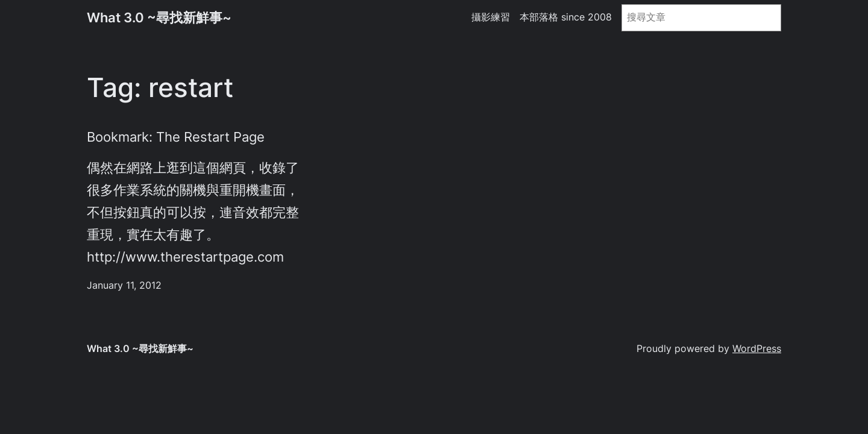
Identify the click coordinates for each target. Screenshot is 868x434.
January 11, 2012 (124, 285)
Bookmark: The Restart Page (176, 137)
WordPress (757, 349)
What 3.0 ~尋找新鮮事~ (159, 17)
